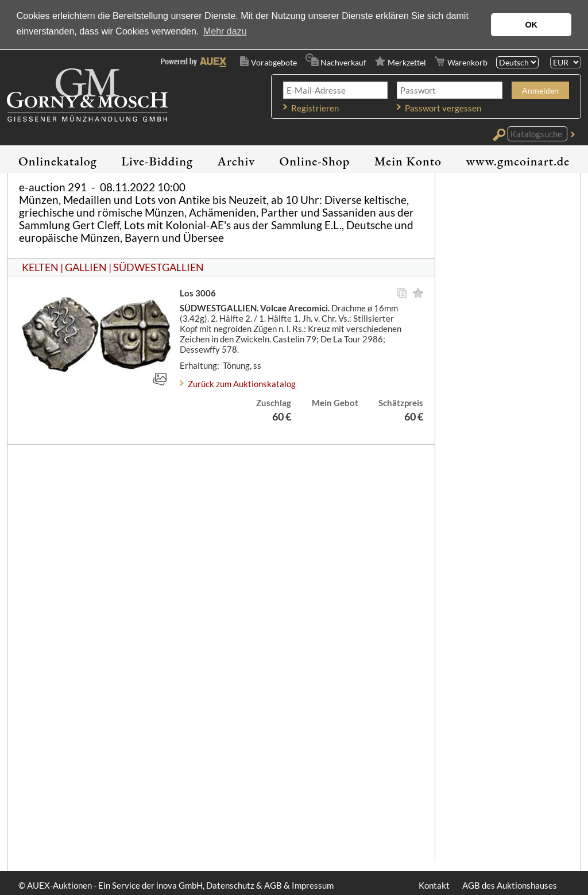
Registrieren (315, 108)
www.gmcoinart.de (518, 161)
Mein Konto (408, 161)
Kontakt (434, 885)
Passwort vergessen (443, 108)
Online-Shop (315, 161)
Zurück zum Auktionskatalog (242, 384)
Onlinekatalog (58, 161)
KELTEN (40, 267)
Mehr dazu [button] (225, 31)
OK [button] (531, 25)
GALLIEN (86, 267)
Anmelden (540, 90)
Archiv (237, 161)
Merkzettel (407, 62)
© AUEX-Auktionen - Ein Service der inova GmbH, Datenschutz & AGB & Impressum (176, 885)
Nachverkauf (343, 62)
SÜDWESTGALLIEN (158, 267)
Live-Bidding (157, 161)
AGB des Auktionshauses (510, 885)
